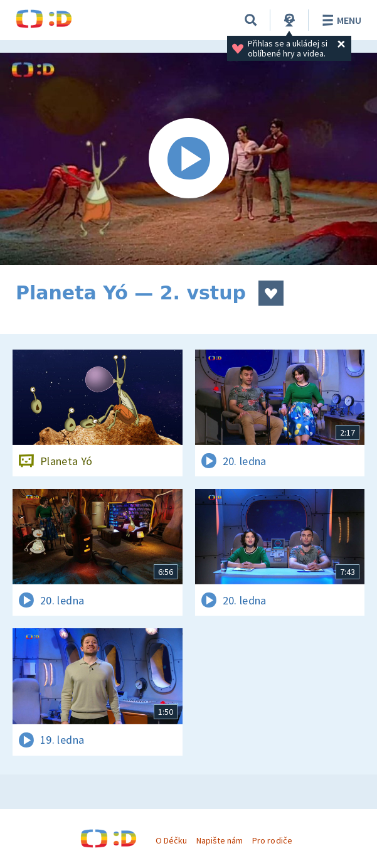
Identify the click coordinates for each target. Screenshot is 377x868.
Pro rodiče (272, 840)
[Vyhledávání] (251, 20)
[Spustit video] (188, 159)
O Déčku (171, 840)
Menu (340, 20)
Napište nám (220, 840)
